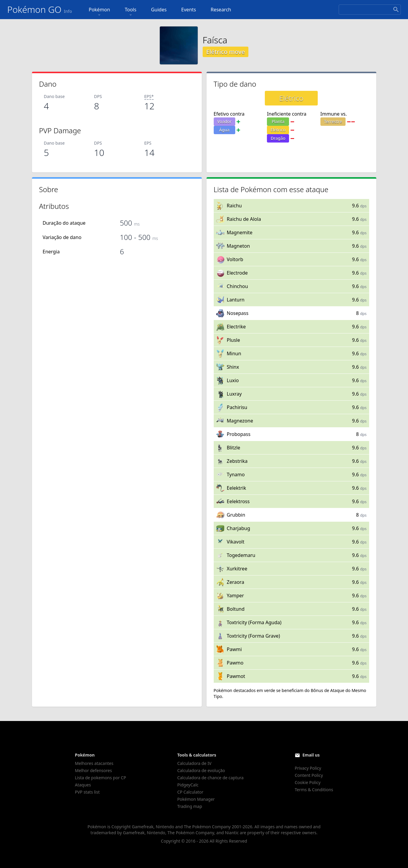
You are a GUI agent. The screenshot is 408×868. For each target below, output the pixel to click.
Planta (278, 121)
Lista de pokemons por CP (101, 778)
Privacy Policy (308, 768)
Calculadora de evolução (201, 770)
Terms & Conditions (314, 790)
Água (224, 130)
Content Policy (309, 775)
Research (221, 10)
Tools (130, 12)
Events (188, 10)
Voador (224, 121)
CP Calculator (190, 792)
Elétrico (278, 130)
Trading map (190, 806)
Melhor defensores (94, 770)
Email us (311, 755)
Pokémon (99, 12)
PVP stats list (87, 792)
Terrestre (333, 121)
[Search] (370, 10)
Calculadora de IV (194, 763)
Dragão (278, 138)
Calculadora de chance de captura (210, 778)
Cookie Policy (308, 782)
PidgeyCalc (188, 785)
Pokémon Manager (196, 799)
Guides (159, 10)
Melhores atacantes (94, 763)
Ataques (83, 785)
